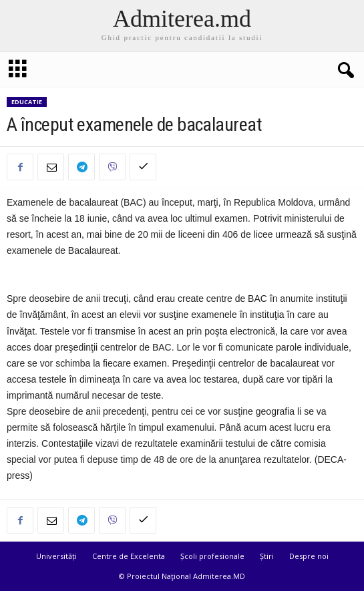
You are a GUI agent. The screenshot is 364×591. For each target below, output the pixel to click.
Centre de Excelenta (129, 556)
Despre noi (309, 556)
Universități (56, 556)
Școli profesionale (212, 556)
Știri (267, 556)
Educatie (27, 102)
